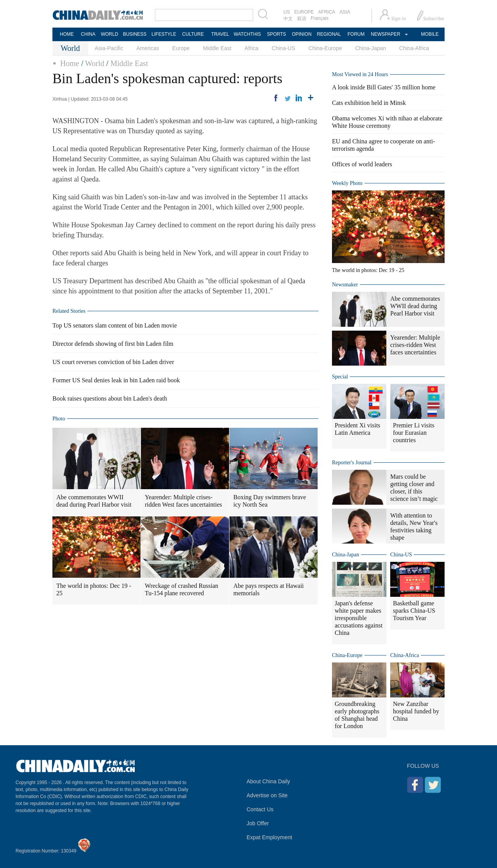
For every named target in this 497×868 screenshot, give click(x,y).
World (95, 63)
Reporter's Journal (352, 463)
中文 (288, 19)
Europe (181, 48)
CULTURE (193, 34)
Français (320, 18)
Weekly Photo (347, 183)
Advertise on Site (267, 795)
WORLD (110, 34)
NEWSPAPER (385, 34)
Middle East (217, 48)
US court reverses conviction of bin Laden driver (113, 362)
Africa (252, 48)
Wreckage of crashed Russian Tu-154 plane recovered (182, 589)
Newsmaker (345, 285)
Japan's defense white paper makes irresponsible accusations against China (359, 618)
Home (70, 63)
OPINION (302, 34)
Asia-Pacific (109, 48)
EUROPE (304, 12)
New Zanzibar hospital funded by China (416, 711)
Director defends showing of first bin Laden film (113, 344)
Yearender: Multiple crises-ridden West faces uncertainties (183, 501)
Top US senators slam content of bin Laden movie (115, 325)
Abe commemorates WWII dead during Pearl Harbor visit (94, 501)
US (287, 12)
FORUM (356, 34)
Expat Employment (269, 837)
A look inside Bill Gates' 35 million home (384, 87)
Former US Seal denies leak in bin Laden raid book (116, 380)
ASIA (345, 12)
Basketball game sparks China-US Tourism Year (414, 611)
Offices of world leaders (362, 164)
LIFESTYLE (164, 34)
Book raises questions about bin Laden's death (110, 398)
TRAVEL (220, 34)
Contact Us (260, 809)
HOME (67, 34)
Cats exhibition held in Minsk (369, 103)
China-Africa (414, 48)
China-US (284, 48)
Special (340, 377)
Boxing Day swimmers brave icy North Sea (270, 501)
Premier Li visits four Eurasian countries (414, 433)
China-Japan (371, 48)
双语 (302, 19)
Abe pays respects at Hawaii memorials (268, 589)
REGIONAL (329, 34)
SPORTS (276, 34)
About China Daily (268, 781)
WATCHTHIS (247, 34)
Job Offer (258, 823)
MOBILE (430, 34)
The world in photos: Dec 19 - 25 (94, 589)
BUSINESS (135, 34)
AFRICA (327, 12)
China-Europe (325, 48)
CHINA (88, 34)
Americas (148, 48)
